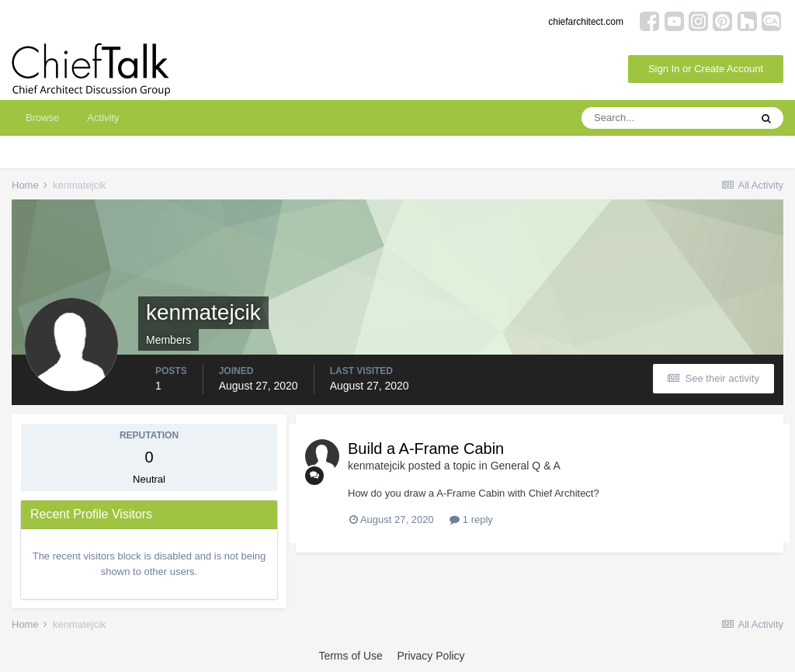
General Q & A (526, 466)
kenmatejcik (377, 466)
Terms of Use (350, 656)
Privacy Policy (430, 656)
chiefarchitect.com (586, 22)
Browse (42, 118)
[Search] (665, 118)
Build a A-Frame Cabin (426, 449)
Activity (103, 118)
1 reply (471, 520)
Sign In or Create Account (706, 69)
